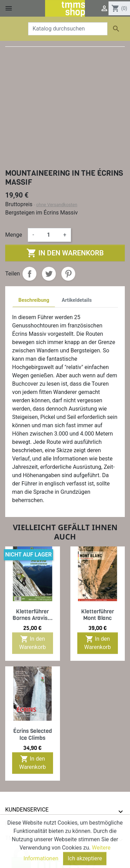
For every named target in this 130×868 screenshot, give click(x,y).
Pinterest (68, 274)
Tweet (49, 274)
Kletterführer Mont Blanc (98, 615)
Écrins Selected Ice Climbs (33, 734)
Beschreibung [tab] (34, 300)
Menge (14, 235)
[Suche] (68, 29)
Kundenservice (27, 810)
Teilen (29, 274)
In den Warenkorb (65, 253)
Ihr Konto (19, 824)
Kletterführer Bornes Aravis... (33, 615)
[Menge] (49, 235)
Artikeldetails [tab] (77, 300)
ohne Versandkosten (57, 205)
